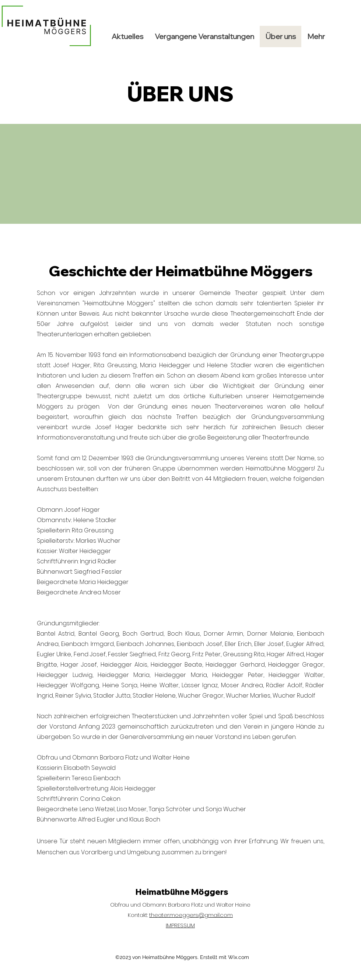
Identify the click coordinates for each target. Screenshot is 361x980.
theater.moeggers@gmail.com (191, 915)
